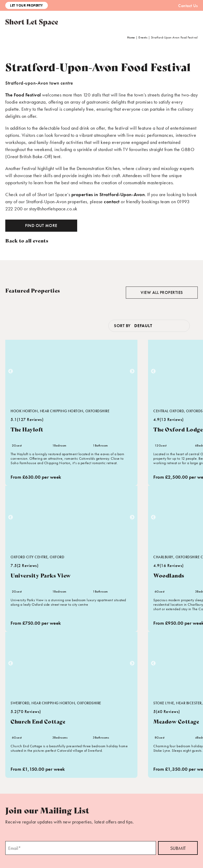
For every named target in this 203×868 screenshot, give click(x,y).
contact (112, 202)
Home (131, 37)
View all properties (162, 292)
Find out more (41, 226)
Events (143, 37)
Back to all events (27, 240)
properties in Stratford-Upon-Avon (108, 194)
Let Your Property (27, 5)
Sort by (122, 326)
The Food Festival (23, 95)
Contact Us (188, 6)
